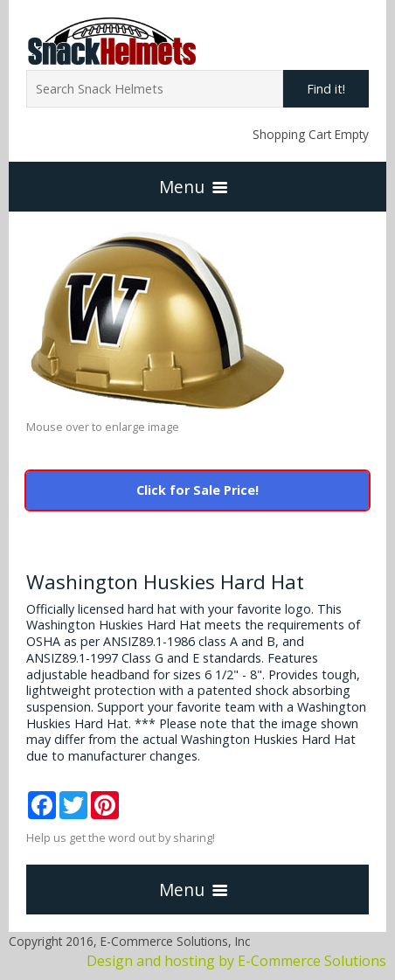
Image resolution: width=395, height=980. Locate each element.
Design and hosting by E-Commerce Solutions (236, 961)
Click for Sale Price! (197, 490)
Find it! (326, 89)
